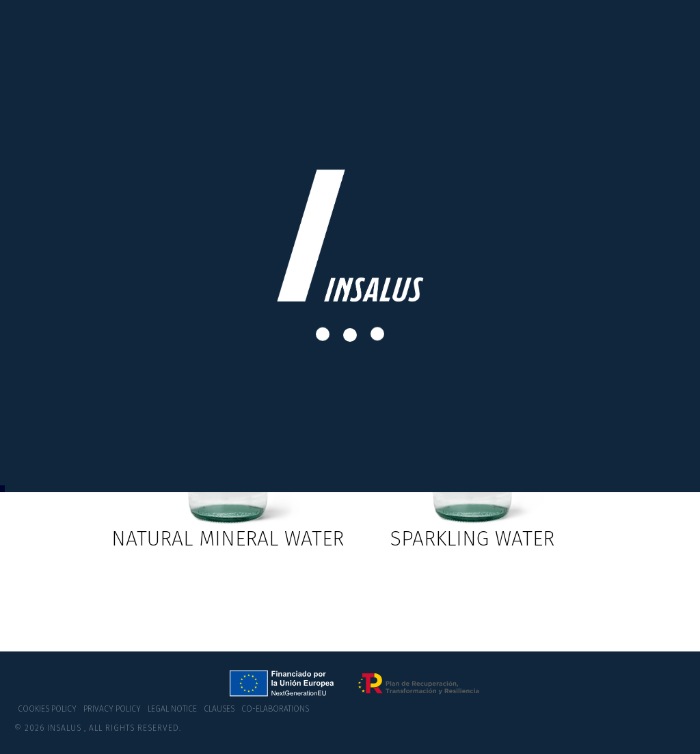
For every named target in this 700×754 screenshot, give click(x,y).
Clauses (219, 709)
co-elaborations (275, 709)
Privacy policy (112, 709)
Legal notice (172, 709)
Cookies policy (47, 709)
